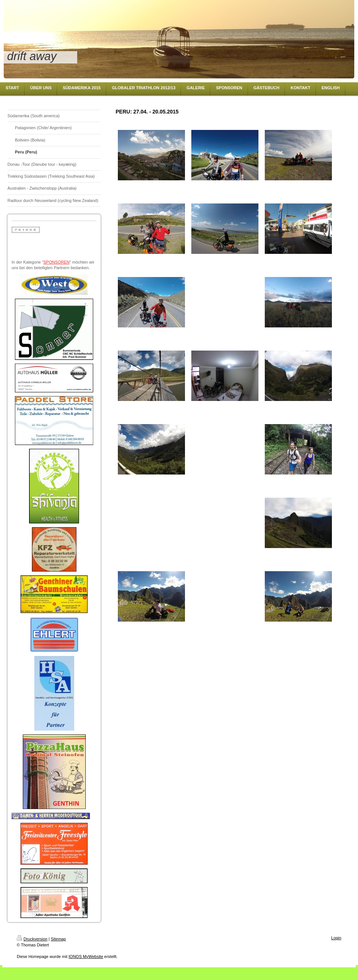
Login (336, 938)
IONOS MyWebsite (86, 956)
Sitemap (58, 939)
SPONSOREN (56, 262)
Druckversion (32, 939)
